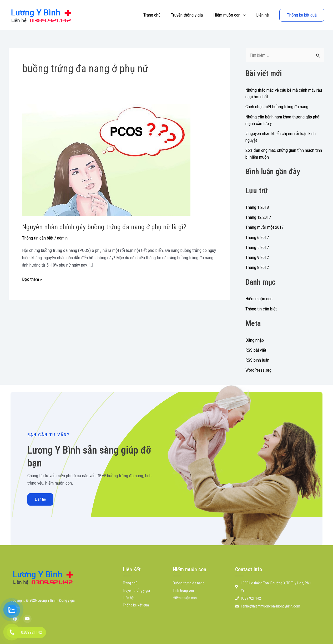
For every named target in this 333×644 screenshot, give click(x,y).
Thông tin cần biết (38, 238)
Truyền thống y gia (191, 15)
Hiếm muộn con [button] (232, 15)
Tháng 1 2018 (257, 207)
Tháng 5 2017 (257, 247)
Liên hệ (263, 15)
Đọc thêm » (32, 279)
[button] (245, 15)
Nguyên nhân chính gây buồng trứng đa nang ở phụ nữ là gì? (104, 227)
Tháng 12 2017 (258, 217)
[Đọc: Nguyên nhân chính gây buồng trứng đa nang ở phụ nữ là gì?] (106, 159)
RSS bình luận (257, 360)
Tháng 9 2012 (257, 257)
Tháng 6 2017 (257, 237)
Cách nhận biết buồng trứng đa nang (277, 107)
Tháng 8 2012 (257, 267)
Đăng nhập (255, 340)
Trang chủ (157, 15)
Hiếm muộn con (259, 299)
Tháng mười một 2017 (264, 227)
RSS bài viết (256, 350)
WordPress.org (258, 370)
